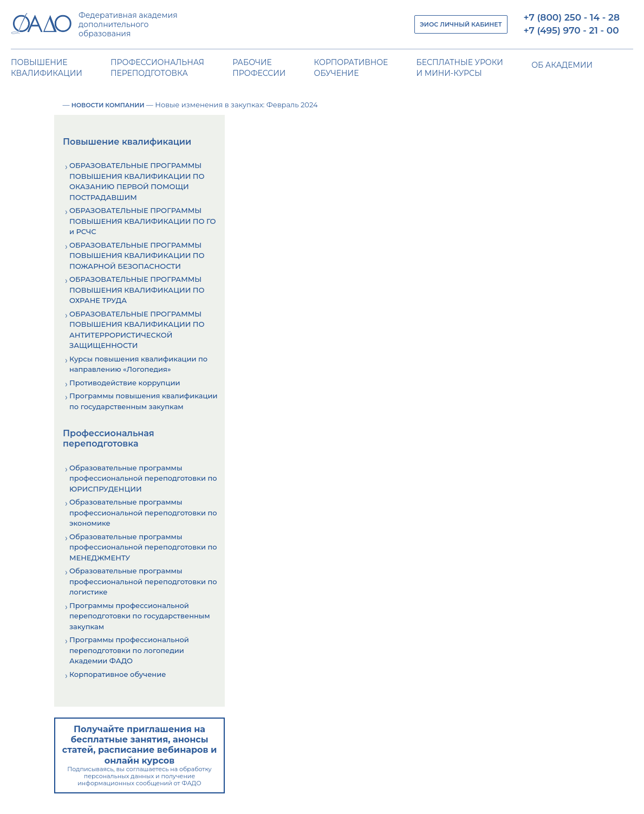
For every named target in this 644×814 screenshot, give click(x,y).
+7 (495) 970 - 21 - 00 (571, 30)
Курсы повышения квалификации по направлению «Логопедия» (138, 364)
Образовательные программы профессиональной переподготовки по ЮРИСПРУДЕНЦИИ (143, 478)
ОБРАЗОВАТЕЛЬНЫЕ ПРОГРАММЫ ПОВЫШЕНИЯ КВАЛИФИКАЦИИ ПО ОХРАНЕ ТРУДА (137, 290)
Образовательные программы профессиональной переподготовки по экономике (143, 512)
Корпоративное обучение (118, 674)
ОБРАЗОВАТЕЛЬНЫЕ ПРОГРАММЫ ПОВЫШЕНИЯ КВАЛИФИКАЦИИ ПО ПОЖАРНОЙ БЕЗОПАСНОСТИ (137, 256)
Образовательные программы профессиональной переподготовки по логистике (143, 581)
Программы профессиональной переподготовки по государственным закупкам (140, 616)
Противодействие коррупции (125, 383)
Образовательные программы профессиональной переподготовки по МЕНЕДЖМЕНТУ (143, 547)
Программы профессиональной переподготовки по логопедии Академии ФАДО (129, 650)
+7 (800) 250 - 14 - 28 (572, 17)
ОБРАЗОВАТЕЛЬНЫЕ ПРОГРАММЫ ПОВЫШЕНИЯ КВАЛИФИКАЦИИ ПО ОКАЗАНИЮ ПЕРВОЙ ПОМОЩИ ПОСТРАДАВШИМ (137, 181)
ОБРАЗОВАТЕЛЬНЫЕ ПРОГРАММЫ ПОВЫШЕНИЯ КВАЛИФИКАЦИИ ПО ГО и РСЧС (142, 221)
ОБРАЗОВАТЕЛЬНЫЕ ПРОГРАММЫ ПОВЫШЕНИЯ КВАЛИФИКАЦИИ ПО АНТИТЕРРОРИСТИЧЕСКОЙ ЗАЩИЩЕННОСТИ (137, 330)
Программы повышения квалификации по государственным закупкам (143, 401)
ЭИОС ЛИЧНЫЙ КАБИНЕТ (461, 24)
